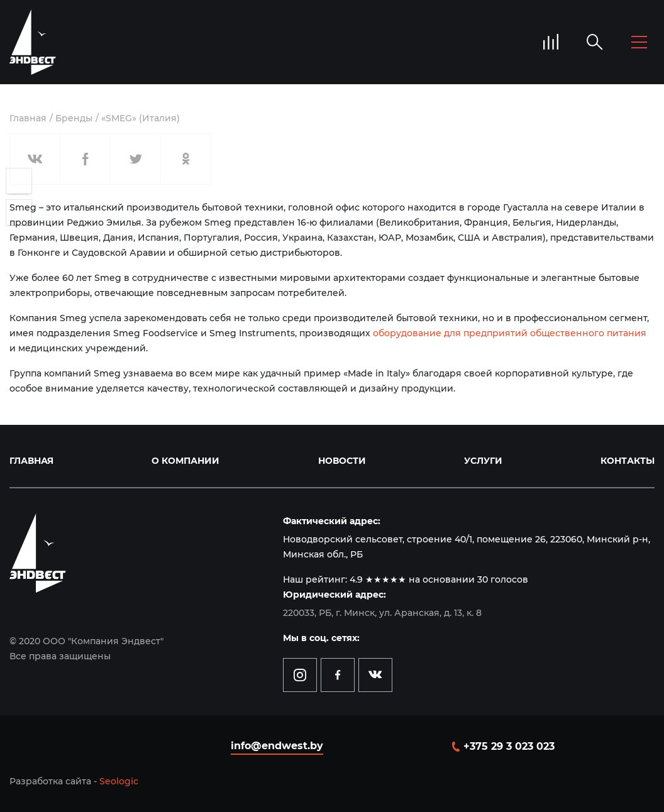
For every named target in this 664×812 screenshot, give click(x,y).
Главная (28, 118)
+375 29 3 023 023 (509, 746)
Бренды (74, 118)
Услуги (483, 461)
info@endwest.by (277, 746)
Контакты (628, 461)
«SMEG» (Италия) (141, 118)
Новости (342, 461)
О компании (185, 461)
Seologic (119, 781)
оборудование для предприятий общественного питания (510, 333)
